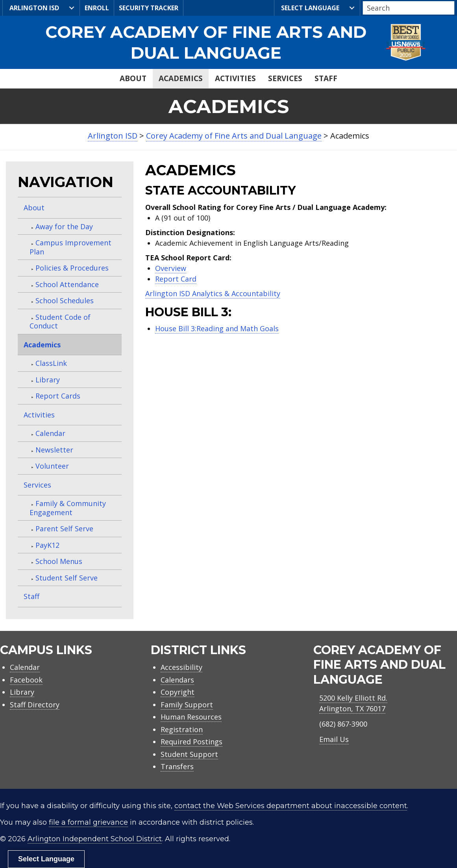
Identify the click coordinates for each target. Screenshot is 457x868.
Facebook (26, 680)
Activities (235, 78)
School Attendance (67, 284)
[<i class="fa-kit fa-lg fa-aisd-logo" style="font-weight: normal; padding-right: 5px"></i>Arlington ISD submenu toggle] (72, 8)
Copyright (178, 692)
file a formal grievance (88, 822)
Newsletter (54, 450)
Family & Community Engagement (68, 508)
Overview (171, 268)
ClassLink (51, 363)
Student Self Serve (67, 578)
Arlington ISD (33, 8)
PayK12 (47, 545)
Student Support (189, 754)
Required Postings (191, 742)
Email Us (334, 739)
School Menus (59, 561)
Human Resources (191, 717)
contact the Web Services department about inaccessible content (291, 806)
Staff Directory (35, 705)
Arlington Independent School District (95, 839)
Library (48, 380)
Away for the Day (64, 226)
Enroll (97, 8)
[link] (229, 42)
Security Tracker (149, 8)
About (133, 78)
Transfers (177, 766)
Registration (182, 729)
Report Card (176, 279)
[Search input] (407, 8)
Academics (181, 78)
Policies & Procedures (72, 268)
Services (285, 78)
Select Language (309, 8)
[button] (452, 8)
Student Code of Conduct (60, 322)
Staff (326, 78)
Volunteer (52, 466)
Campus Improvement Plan (70, 247)
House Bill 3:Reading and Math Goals (217, 328)
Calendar (50, 433)
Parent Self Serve (64, 529)
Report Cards (58, 396)
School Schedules (65, 300)
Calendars (177, 680)
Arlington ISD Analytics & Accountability (213, 293)
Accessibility (181, 667)
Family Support (187, 705)
